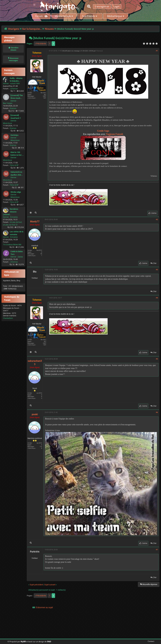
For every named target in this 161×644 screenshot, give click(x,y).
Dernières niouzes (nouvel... (11, 212)
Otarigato (14, 29)
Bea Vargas (8, 103)
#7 (157, 550)
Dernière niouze (13, 49)
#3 (157, 270)
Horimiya (14, 135)
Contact (150, 641)
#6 (157, 412)
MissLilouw (8, 123)
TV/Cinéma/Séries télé (12, 245)
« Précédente (40, 44)
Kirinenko (14, 217)
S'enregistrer (102, 6)
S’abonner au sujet (44, 607)
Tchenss (99, 51)
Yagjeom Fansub (115, 134)
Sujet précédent (36, 585)
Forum (41, 16)
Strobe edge (16, 192)
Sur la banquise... (32, 29)
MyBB (23, 642)
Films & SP (14, 165)
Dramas (13, 108)
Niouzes (49, 29)
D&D (49, 642)
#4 (157, 298)
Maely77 (35, 222)
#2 (157, 220)
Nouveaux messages (13, 59)
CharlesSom (8, 318)
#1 (157, 51)
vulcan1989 (15, 84)
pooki (35, 414)
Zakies (20, 257)
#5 (157, 359)
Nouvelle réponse (149, 584)
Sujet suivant (50, 585)
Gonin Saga (103, 131)
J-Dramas (14, 89)
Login (117, 6)
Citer (153, 263)
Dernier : (6, 84)
